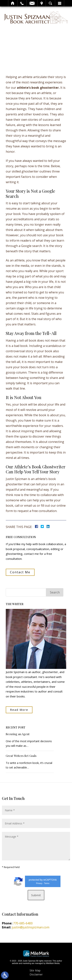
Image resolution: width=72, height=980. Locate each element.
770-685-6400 (23, 923)
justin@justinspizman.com (31, 927)
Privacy (39, 883)
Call (22, 3)
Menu (60, 3)
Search (50, 3)
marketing (27, 963)
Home (13, 3)
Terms (47, 883)
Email (32, 3)
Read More (19, 710)
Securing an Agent (18, 734)
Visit (42, 3)
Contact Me (20, 572)
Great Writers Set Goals (21, 756)
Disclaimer (36, 974)
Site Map (35, 970)
